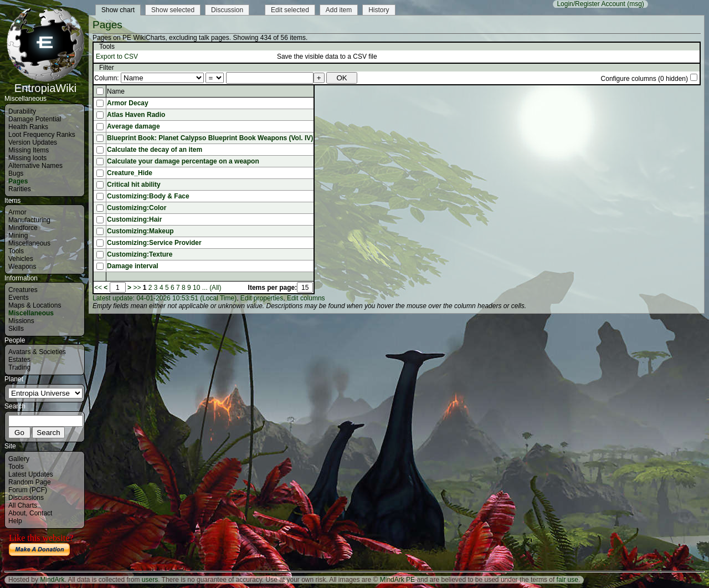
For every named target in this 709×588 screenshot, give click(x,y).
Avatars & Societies (37, 352)
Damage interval (133, 266)
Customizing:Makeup (140, 231)
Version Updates (33, 142)
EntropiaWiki (45, 83)
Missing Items (29, 150)
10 (196, 288)
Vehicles (21, 259)
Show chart (118, 10)
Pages (18, 181)
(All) (215, 288)
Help (15, 521)
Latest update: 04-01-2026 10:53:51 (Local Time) (165, 298)
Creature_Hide (130, 173)
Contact (41, 513)
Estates (19, 360)
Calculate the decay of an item (155, 150)
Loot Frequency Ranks (42, 135)
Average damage (133, 126)
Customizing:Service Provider (154, 243)
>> (137, 288)
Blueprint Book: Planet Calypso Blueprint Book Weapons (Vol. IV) (210, 138)
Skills (16, 329)
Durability (22, 111)
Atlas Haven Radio (136, 115)
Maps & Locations (35, 305)
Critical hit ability (134, 185)
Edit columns (306, 298)
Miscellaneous (29, 243)
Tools (16, 251)
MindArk (52, 580)
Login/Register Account (591, 4)
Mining (18, 236)
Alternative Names (35, 166)
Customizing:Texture (140, 254)
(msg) (636, 4)
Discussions (26, 498)
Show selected (173, 10)
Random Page (30, 482)
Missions (21, 321)
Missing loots (27, 158)
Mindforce (23, 228)
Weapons (22, 267)
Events (19, 298)
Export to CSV (117, 57)
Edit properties (262, 298)
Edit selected (290, 10)
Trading (19, 367)
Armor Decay (128, 103)
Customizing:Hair (134, 219)
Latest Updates (31, 474)
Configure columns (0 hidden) (644, 79)
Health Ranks (28, 127)
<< (98, 288)
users (150, 580)
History (379, 10)
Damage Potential (35, 119)
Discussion (227, 10)
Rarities (20, 189)
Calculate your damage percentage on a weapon (183, 161)
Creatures (23, 290)
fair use (567, 580)
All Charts (23, 505)
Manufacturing (29, 220)
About (17, 513)
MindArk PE (397, 580)
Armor (17, 212)
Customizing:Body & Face (148, 196)
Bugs (16, 173)
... (205, 288)
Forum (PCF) (28, 490)
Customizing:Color (137, 208)
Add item (339, 10)
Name (116, 91)
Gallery (19, 459)
